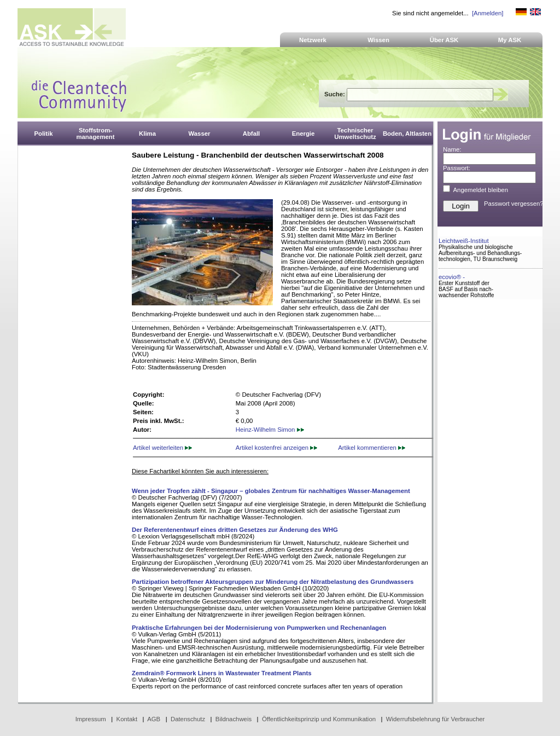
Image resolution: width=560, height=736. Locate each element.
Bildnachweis (234, 719)
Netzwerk (313, 40)
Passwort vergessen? (514, 204)
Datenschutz (188, 719)
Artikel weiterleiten (162, 448)
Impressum (91, 719)
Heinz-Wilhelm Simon (270, 430)
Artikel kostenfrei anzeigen (276, 448)
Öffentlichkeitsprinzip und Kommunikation (319, 719)
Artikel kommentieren (372, 448)
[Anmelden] (488, 13)
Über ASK (444, 40)
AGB (154, 719)
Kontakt (127, 719)
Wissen (378, 40)
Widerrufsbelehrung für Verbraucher (436, 719)
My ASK (510, 40)
